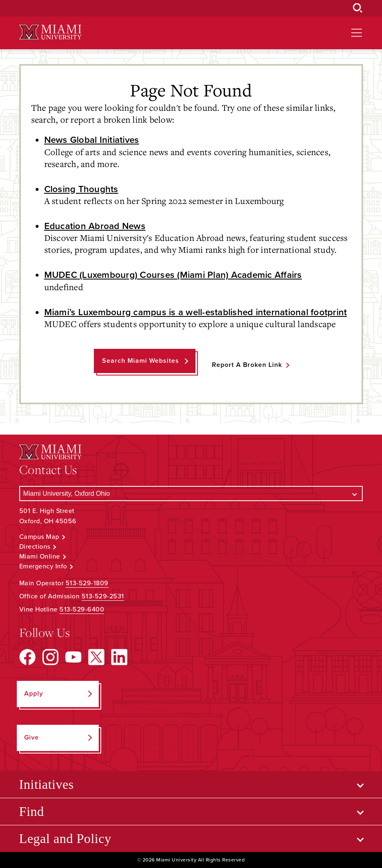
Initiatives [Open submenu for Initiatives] (47, 784)
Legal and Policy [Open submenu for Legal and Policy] (65, 838)
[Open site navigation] (357, 33)
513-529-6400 (82, 609)
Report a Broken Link (247, 365)
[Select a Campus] (191, 494)
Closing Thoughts (81, 189)
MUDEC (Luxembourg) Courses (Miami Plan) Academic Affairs (173, 275)
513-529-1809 (87, 583)
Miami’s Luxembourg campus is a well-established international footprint (196, 312)
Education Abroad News (95, 226)
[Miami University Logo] (50, 32)
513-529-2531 (103, 596)
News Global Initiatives (92, 140)
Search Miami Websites (141, 361)
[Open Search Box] (358, 8)
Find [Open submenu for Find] (32, 811)
